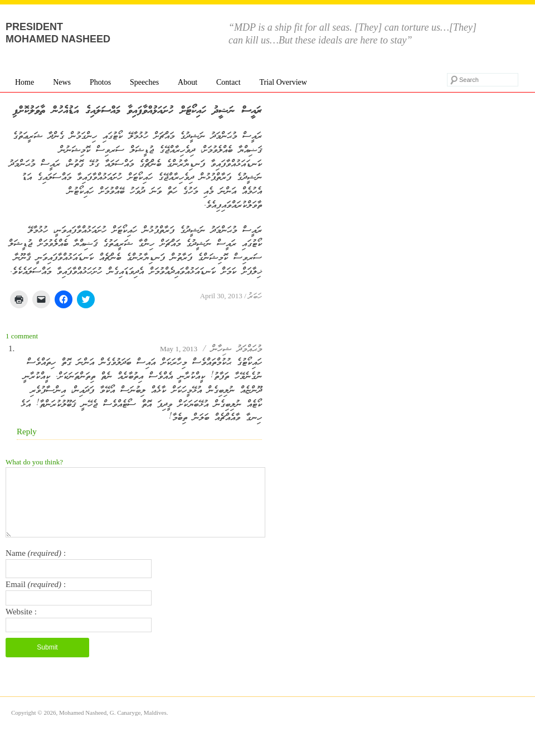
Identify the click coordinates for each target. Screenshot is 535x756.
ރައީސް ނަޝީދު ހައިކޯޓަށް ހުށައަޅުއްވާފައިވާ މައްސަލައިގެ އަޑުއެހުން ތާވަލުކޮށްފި (137, 111)
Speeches (144, 82)
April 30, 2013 (221, 296)
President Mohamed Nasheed (58, 33)
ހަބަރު (255, 297)
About (188, 82)
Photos (100, 82)
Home (25, 82)
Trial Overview (283, 82)
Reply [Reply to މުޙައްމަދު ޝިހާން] (27, 432)
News (62, 82)
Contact (228, 82)
